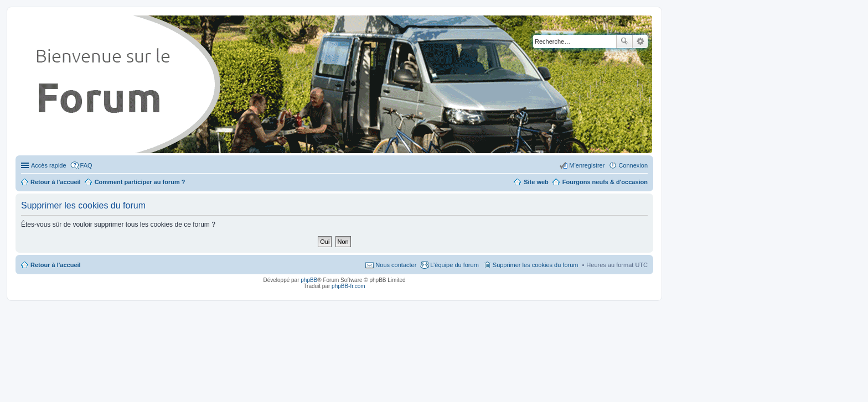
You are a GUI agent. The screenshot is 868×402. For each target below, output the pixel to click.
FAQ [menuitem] (86, 165)
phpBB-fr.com (348, 286)
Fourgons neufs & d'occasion (605, 182)
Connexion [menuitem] (633, 165)
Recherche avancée (640, 41)
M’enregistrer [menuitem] (587, 165)
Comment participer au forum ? (140, 182)
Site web (536, 182)
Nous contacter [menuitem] (396, 265)
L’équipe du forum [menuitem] (454, 265)
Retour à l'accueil (56, 265)
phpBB (309, 280)
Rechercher (624, 41)
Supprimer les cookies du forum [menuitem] (536, 265)
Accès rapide (49, 165)
